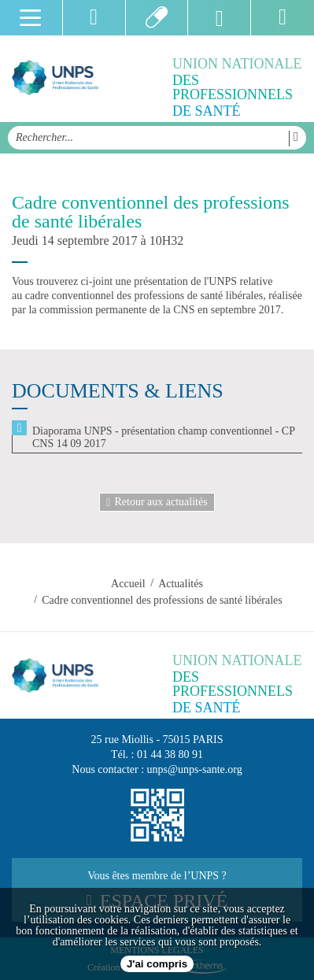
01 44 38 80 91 (170, 754)
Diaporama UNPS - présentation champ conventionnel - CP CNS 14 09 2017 (164, 438)
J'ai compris (157, 964)
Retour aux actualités (157, 502)
